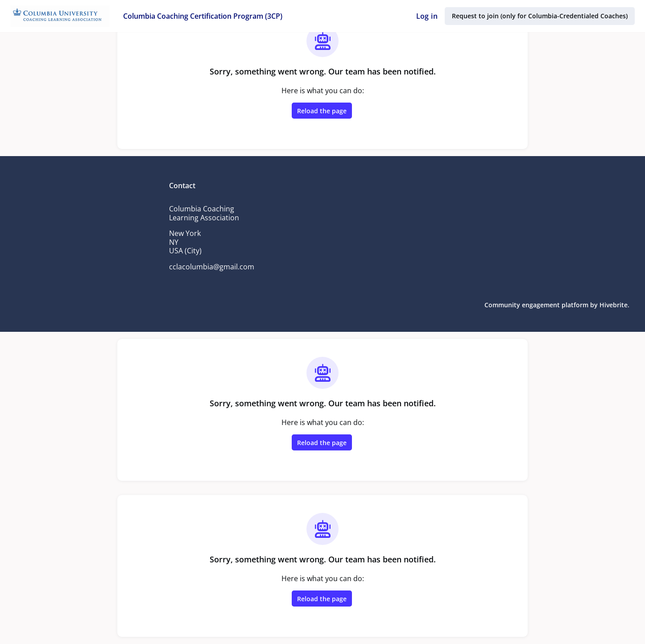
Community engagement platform (539, 305)
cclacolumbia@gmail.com (212, 267)
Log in (428, 16)
